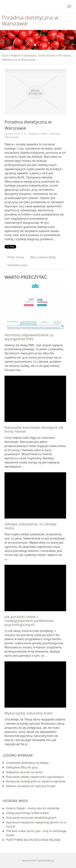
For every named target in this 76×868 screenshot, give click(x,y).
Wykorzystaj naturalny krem (29, 713)
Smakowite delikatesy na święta (27, 763)
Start (5, 55)
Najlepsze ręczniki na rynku (24, 772)
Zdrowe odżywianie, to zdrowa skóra (31, 526)
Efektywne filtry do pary (22, 767)
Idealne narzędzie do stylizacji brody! (31, 786)
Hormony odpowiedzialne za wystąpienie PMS (29, 337)
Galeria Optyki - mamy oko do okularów (33, 808)
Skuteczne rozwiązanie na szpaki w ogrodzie (36, 781)
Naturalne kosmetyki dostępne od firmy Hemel (34, 429)
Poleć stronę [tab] (16, 257)
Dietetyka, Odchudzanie (40, 55)
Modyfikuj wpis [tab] (18, 265)
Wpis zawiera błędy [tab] (43, 257)
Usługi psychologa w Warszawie (27, 813)
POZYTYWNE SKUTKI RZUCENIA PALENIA (33, 840)
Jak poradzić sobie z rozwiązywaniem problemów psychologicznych (29, 621)
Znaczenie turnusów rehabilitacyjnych (31, 818)
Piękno (16, 55)
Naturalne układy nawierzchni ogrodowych (35, 777)
